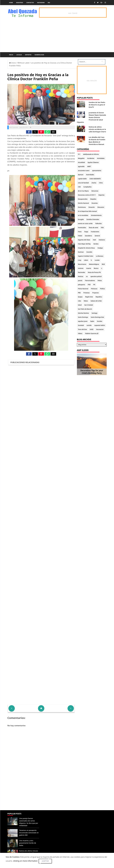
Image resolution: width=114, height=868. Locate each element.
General (97, 236)
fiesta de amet (93, 228)
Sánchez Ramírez (83, 313)
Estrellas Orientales (93, 219)
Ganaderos (88, 236)
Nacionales (82, 272)
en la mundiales (83, 215)
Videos (80, 333)
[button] (29, 132)
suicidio (89, 325)
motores (81, 268)
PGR (89, 285)
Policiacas (94, 289)
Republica (99, 297)
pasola (80, 281)
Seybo (92, 321)
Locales (19, 55)
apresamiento (97, 171)
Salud (80, 305)
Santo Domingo (83, 317)
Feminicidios (82, 228)
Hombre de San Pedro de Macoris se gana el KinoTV (97, 105)
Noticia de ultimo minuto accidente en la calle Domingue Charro (97, 129)
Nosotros (20, 3)
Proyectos (96, 293)
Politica (102, 289)
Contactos (30, 3)
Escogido (81, 219)
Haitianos (102, 240)
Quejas (80, 297)
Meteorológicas (94, 264)
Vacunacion (100, 329)
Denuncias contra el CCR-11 (87, 195)
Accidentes (91, 158)
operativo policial (96, 276)
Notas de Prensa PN (94, 272)
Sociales (100, 321)
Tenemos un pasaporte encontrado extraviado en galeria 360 (29, 833)
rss (49, 3)
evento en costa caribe (85, 224)
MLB (103, 264)
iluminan (81, 252)
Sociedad (81, 325)
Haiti (94, 240)
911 (79, 154)
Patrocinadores (90, 281)
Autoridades (90, 175)
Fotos (80, 232)
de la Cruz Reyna (83, 191)
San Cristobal (89, 305)
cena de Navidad (83, 183)
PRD (79, 293)
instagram (41, 3)
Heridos (96, 244)
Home (11, 3)
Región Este (89, 297)
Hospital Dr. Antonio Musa (86, 248)
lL (91, 260)
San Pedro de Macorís (85, 309)
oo (87, 276)
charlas (94, 183)
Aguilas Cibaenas (93, 162)
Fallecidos (99, 224)
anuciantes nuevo (84, 171)
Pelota (100, 281)
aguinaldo (81, 166)
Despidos (93, 199)
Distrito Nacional (83, 203)
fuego (86, 232)
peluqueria (82, 285)
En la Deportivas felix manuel (87, 211)
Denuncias (95, 191)
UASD (92, 329)
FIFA (102, 228)
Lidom (86, 260)
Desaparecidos (83, 199)
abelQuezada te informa (91, 154)
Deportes (28, 55)
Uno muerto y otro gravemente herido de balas (28, 843)
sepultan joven (83, 321)
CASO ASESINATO (95, 179)
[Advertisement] (41, 794)
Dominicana (82, 207)
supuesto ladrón (100, 325)
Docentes (95, 203)
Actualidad (81, 162)
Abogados (81, 158)
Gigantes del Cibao (84, 240)
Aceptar (45, 861)
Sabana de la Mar (96, 301)
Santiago (94, 313)
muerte (89, 268)
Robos (86, 301)
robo (80, 301)
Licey (80, 260)
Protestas (86, 293)
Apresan (81, 175)
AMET (89, 166)
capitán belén (82, 179)
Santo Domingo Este (97, 317)
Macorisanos (82, 264)
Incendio (89, 252)
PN (94, 285)
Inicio (11, 55)
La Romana (100, 256)
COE (79, 187)
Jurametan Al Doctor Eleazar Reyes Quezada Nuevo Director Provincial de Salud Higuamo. (91, 117)
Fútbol (80, 236)
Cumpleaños (88, 187)
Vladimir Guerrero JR (92, 333)
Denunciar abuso (50, 816)
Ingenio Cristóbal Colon (86, 256)
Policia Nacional (83, 289)
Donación (92, 207)
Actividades (101, 158)
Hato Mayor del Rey (84, 244)
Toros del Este (82, 329)
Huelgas (100, 248)
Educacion (101, 207)
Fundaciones (95, 232)
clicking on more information (25, 861)
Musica (96, 268)
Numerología (39, 55)
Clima (101, 183)
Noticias (81, 276)
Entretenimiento (96, 215)
